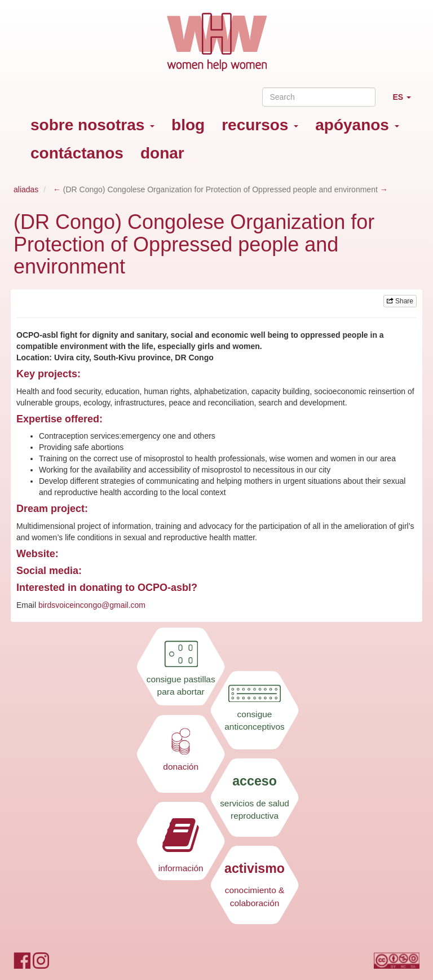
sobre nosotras (92, 125)
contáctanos (77, 153)
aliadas (26, 189)
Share (400, 301)
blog (188, 125)
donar (162, 153)
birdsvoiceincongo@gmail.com (92, 605)
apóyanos (357, 125)
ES (406, 102)
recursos (260, 125)
